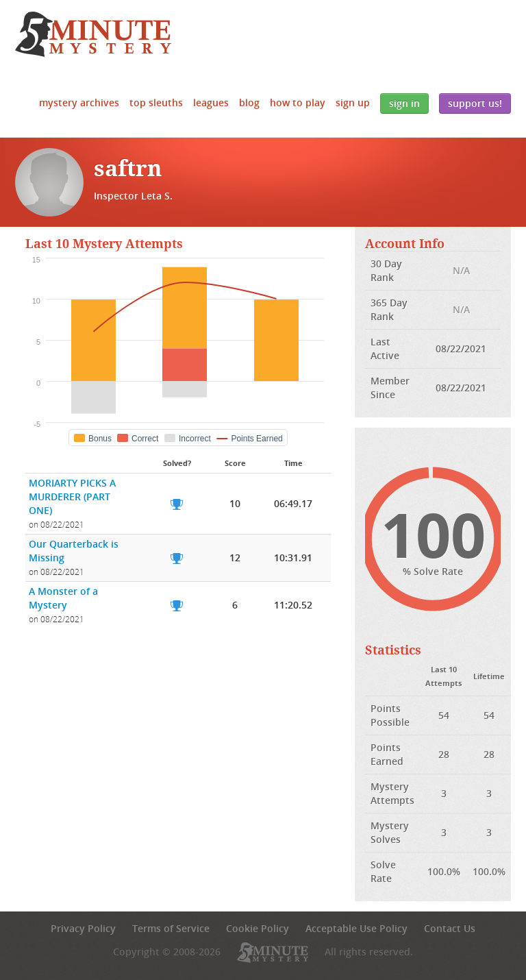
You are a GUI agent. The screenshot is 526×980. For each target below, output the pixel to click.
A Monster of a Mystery (63, 598)
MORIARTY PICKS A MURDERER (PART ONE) (72, 497)
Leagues (211, 102)
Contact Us (450, 928)
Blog (249, 102)
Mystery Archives (79, 102)
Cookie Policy (258, 928)
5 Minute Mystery (93, 34)
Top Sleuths (156, 102)
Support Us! (475, 103)
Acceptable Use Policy (356, 928)
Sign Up (353, 102)
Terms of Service (171, 928)
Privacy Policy (83, 928)
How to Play (298, 102)
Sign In (404, 103)
